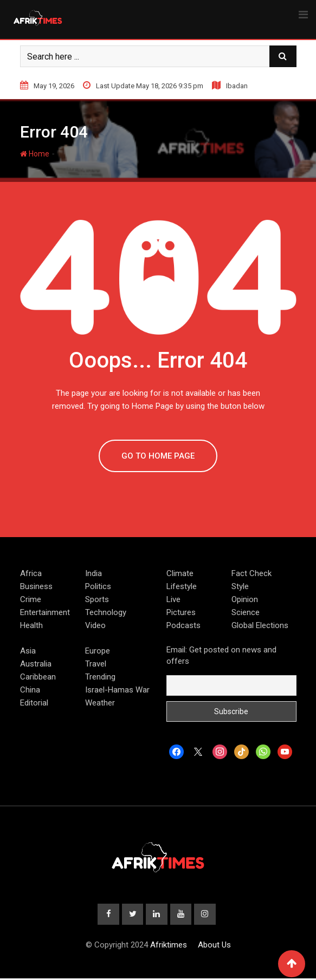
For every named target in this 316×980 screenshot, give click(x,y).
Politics (98, 586)
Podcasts (183, 625)
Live (173, 599)
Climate (180, 573)
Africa (31, 573)
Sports (97, 599)
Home (35, 154)
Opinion (245, 599)
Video (95, 625)
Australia (36, 664)
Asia (28, 651)
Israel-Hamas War (117, 690)
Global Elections (260, 625)
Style (240, 586)
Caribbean (38, 677)
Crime (31, 599)
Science (246, 612)
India (93, 573)
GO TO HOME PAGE (158, 456)
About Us (214, 946)
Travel (96, 664)
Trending (100, 677)
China (30, 690)
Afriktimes (169, 946)
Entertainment (45, 612)
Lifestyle (182, 586)
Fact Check (251, 573)
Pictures (181, 612)
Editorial (34, 703)
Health (31, 625)
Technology (106, 612)
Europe (98, 651)
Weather (100, 703)
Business (36, 586)
